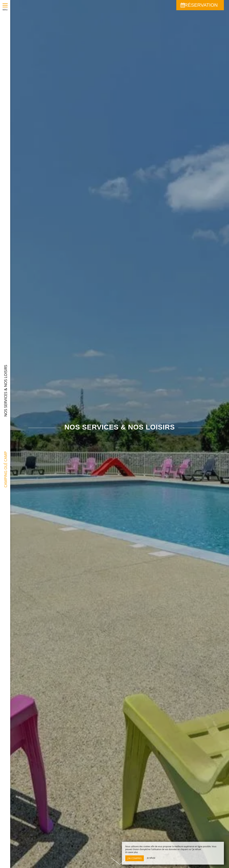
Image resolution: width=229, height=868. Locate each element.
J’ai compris (135, 858)
